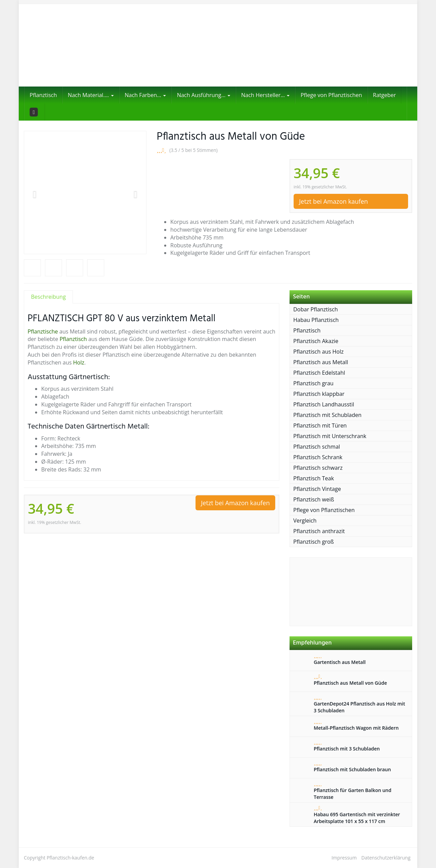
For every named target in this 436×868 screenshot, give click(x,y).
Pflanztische (43, 331)
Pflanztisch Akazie (316, 341)
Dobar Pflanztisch (316, 309)
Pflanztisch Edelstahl (319, 373)
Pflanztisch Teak (314, 478)
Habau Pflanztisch (316, 320)
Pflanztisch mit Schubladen (327, 415)
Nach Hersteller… (265, 95)
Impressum (344, 858)
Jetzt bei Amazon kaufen (333, 201)
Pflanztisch (43, 95)
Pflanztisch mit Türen (320, 425)
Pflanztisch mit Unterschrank (330, 436)
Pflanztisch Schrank (318, 457)
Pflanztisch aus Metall (321, 362)
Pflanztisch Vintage (317, 489)
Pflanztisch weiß (314, 499)
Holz (79, 362)
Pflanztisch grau (313, 383)
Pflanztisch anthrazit (319, 531)
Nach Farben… (145, 95)
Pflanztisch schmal (317, 447)
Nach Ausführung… (204, 95)
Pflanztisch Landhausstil (324, 404)
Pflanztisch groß (314, 542)
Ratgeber (384, 95)
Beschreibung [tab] (48, 297)
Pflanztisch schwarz (318, 468)
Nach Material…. (91, 95)
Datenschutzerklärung (386, 858)
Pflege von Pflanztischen (331, 95)
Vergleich (305, 521)
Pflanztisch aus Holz (318, 352)
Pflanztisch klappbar (319, 394)
